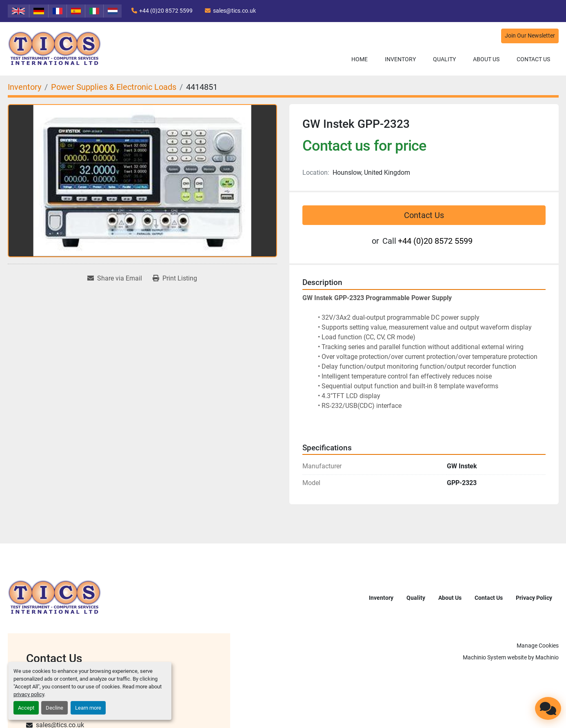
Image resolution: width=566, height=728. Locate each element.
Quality (444, 59)
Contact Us (533, 59)
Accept (26, 708)
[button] (400, 59)
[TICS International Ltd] (55, 597)
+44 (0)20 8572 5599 (166, 11)
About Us (486, 59)
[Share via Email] (115, 278)
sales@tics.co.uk (234, 11)
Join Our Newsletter (530, 36)
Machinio (547, 657)
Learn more (88, 708)
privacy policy (29, 694)
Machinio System (484, 657)
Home (360, 59)
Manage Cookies (538, 646)
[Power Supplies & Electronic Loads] (114, 87)
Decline (54, 708)
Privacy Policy (534, 598)
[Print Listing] (175, 278)
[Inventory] (24, 87)
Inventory (400, 59)
